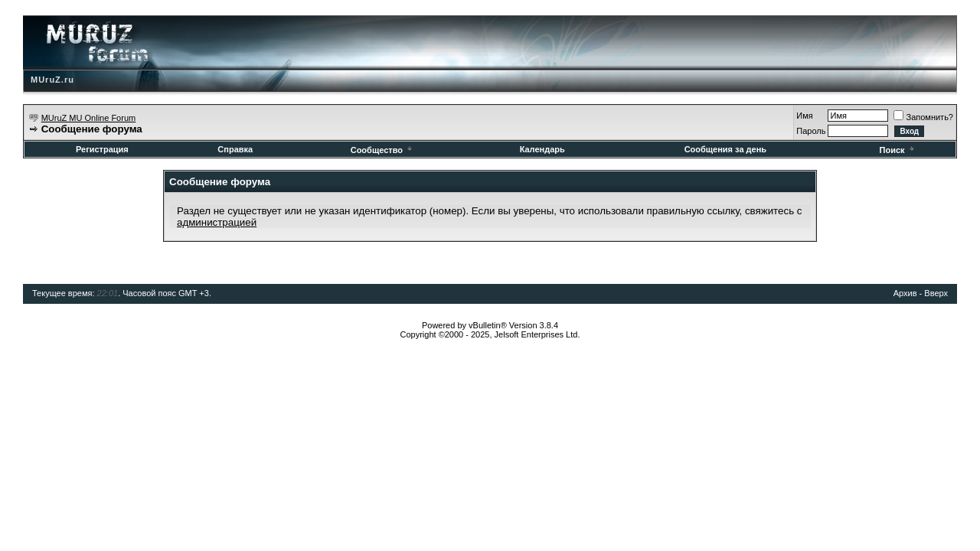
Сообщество (382, 150)
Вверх (936, 293)
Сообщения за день (725, 149)
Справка (235, 149)
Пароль (811, 131)
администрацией (217, 222)
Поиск (898, 150)
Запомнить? (923, 117)
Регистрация (102, 149)
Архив (905, 293)
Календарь (542, 149)
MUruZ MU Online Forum (88, 118)
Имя (804, 116)
